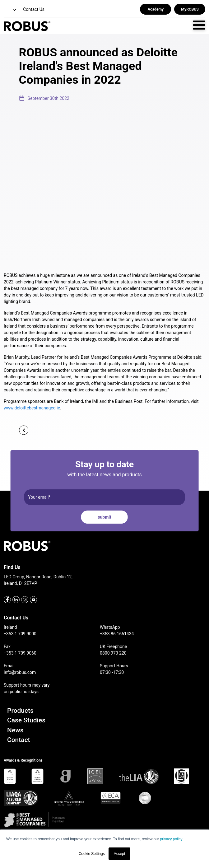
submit (104, 517)
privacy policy (171, 839)
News (15, 730)
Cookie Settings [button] (92, 854)
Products (20, 711)
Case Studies (26, 720)
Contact (19, 740)
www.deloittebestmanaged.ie (32, 408)
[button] (11, 10)
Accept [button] (120, 854)
